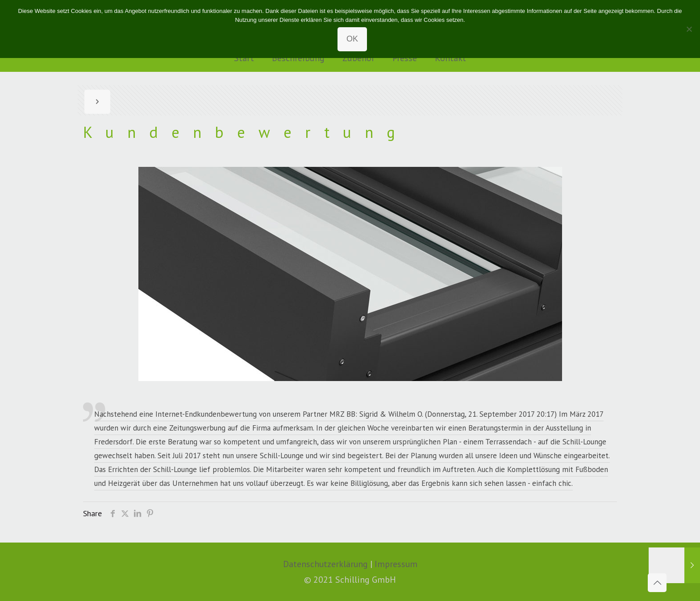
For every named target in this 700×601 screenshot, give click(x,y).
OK (352, 39)
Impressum (396, 564)
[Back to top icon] (657, 583)
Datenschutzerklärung (325, 564)
